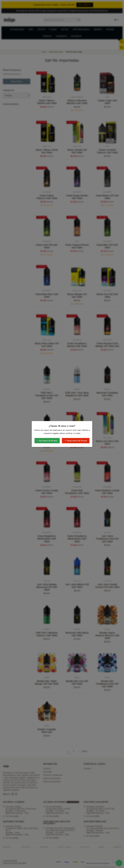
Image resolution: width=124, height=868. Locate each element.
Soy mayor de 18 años (47, 441)
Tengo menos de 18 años (76, 441)
